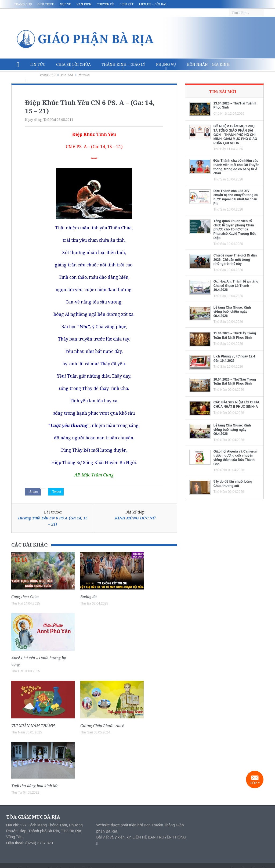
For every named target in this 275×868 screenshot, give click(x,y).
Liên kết (126, 4)
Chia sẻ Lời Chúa (73, 64)
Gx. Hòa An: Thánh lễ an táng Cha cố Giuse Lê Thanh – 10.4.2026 (236, 286)
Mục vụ (65, 4)
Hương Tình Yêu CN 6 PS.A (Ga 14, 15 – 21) (53, 521)
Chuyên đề (105, 4)
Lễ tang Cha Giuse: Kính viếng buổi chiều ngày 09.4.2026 (232, 312)
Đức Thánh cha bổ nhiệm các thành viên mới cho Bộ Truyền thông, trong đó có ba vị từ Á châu (236, 167)
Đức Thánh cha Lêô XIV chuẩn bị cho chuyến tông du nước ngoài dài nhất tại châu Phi (236, 197)
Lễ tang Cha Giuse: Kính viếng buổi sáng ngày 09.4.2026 (232, 430)
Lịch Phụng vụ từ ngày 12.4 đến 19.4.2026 (234, 359)
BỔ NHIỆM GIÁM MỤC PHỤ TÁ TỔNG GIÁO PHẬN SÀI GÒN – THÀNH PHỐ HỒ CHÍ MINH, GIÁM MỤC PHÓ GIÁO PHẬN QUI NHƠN (235, 135)
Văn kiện (84, 4)
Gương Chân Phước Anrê (102, 726)
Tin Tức (38, 64)
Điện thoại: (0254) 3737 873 (30, 843)
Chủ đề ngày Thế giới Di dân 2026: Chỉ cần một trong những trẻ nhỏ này (235, 260)
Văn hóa (25, 76)
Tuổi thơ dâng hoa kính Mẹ (35, 786)
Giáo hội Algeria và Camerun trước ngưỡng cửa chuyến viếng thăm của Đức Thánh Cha (235, 458)
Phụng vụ (166, 64)
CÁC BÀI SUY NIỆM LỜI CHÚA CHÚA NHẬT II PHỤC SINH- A (236, 404)
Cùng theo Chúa (25, 597)
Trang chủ (23, 4)
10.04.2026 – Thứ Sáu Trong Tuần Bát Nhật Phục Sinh (235, 382)
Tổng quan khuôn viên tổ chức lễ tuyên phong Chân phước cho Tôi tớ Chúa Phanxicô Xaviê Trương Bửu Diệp (235, 229)
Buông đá (88, 597)
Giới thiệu (46, 4)
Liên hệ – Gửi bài (153, 4)
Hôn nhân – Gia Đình (208, 64)
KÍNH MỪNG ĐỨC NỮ (135, 518)
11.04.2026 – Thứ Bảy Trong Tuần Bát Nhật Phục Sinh (235, 335)
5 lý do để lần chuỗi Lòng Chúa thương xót (233, 484)
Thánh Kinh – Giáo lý (123, 64)
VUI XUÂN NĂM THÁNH (33, 726)
